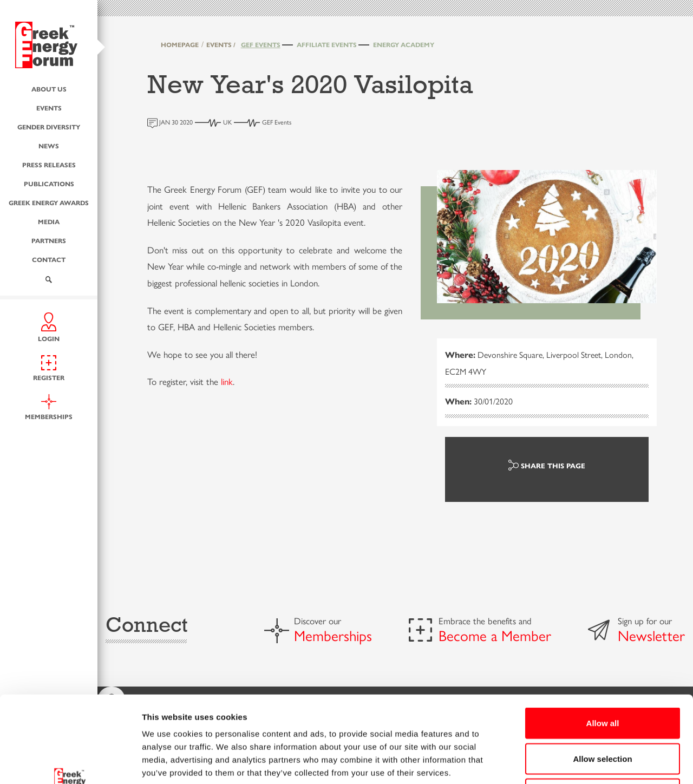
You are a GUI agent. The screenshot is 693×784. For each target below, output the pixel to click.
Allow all (603, 642)
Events (49, 108)
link (227, 381)
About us (49, 89)
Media (49, 221)
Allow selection (602, 678)
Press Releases (49, 165)
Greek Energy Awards (49, 202)
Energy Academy (404, 44)
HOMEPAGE (180, 44)
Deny (603, 713)
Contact (49, 259)
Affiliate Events (327, 44)
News (49, 146)
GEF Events (261, 44)
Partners (49, 240)
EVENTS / (221, 44)
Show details (568, 763)
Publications (49, 184)
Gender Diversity (49, 127)
